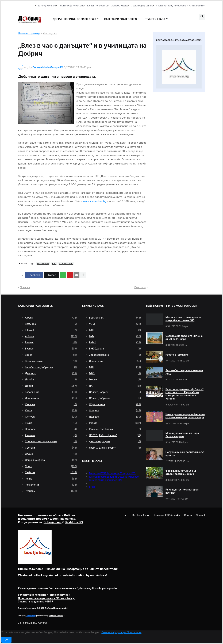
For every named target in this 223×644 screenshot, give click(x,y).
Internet (51, 330)
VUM (115, 324)
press (92, 487)
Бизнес (51, 349)
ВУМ (115, 336)
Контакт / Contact (195, 515)
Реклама (51, 435)
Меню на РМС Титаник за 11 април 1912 (112, 473)
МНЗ (115, 373)
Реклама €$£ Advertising (72, 6)
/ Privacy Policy (46, 598)
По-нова (25, 287)
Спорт (51, 466)
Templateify (31, 616)
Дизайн (51, 380)
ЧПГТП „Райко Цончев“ (115, 435)
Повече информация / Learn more (121, 632)
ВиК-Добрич (115, 349)
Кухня (51, 423)
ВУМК (115, 343)
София (51, 454)
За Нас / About (141, 515)
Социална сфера (51, 460)
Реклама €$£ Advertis (35, 623)
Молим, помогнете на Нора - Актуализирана (183, 435)
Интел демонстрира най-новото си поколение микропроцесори (185, 416)
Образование (66, 263)
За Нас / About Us (47, 6)
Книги (51, 410)
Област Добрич (115, 392)
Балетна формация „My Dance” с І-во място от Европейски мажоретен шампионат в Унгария (184, 394)
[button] (202, 17)
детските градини (115, 441)
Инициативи (51, 398)
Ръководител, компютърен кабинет (182, 491)
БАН (115, 330)
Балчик (51, 343)
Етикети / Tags (155, 19)
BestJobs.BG (115, 318)
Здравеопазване (115, 355)
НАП (54, 263)
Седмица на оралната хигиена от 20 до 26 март (184, 337)
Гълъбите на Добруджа (51, 367)
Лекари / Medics (120, 6)
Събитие (51, 472)
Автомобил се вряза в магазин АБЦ (184, 372)
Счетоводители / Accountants (171, 6)
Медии (115, 380)
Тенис (51, 479)
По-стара (140, 287)
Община (115, 410)
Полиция (115, 417)
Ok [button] (6, 640)
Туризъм (51, 491)
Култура (51, 417)
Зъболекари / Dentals (142, 6)
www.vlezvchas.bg (95, 201)
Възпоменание (51, 361)
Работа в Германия (177, 355)
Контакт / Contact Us (98, 6)
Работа (115, 423)
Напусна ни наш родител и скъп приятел (185, 454)
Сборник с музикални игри (51, 441)
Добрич (51, 386)
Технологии (51, 485)
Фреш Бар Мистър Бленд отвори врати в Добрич (181, 472)
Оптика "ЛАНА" (197, 6)
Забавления (51, 392)
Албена (51, 336)
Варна (51, 355)
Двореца (51, 373)
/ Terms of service (44, 595)
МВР (115, 367)
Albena (51, 318)
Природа (51, 429)
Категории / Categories (120, 19)
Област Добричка (115, 398)
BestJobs (51, 324)
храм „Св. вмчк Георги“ (115, 448)
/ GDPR (36, 601)
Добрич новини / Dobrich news (74, 19)
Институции (50, 33)
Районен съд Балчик (115, 429)
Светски (51, 448)
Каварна (51, 404)
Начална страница (29, 33)
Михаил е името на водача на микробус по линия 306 (184, 319)
